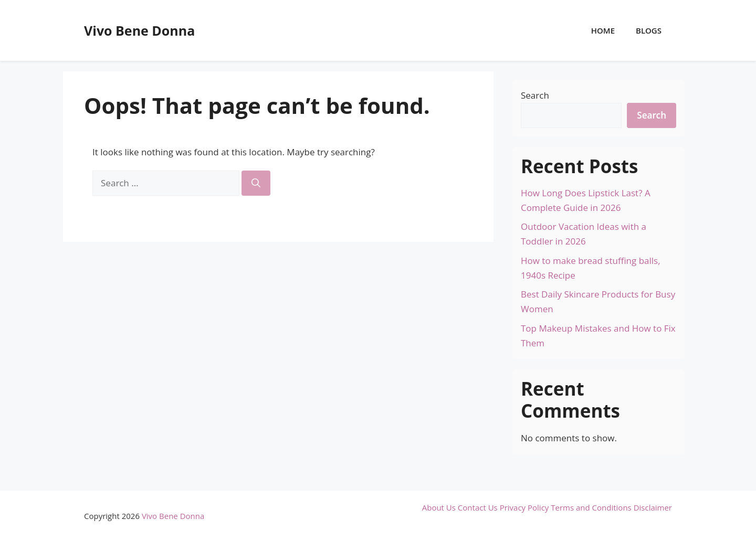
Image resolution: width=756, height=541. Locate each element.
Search (535, 95)
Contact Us (478, 507)
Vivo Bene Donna (139, 30)
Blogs (649, 30)
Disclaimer (653, 507)
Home (603, 30)
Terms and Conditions (591, 507)
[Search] (256, 183)
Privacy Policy (524, 507)
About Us (439, 507)
